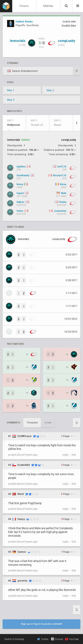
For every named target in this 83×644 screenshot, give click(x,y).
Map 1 (11, 90)
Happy (21, 519)
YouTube (72, 639)
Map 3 (11, 100)
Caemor (22, 552)
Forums (24, 6)
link (74, 455)
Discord (57, 639)
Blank (21, 494)
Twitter (43, 639)
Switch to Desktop (14, 639)
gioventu (22, 581)
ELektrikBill (24, 465)
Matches (48, 6)
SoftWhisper (25, 436)
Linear (48, 423)
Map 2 (50, 90)
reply (65, 455)
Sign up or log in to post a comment (42, 624)
